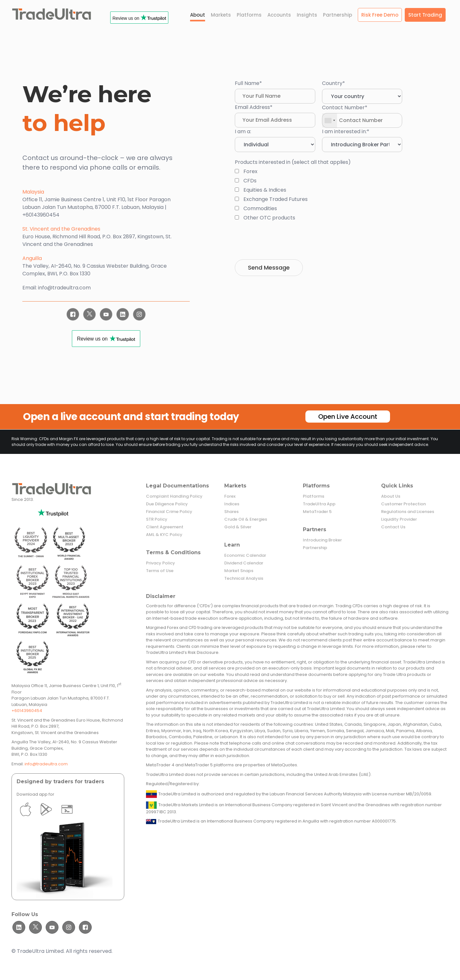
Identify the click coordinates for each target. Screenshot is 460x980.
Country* (333, 83)
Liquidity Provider (399, 519)
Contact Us (393, 527)
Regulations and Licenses (408, 512)
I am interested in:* (346, 131)
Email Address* (254, 107)
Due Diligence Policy (167, 504)
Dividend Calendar (244, 563)
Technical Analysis (244, 578)
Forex (230, 496)
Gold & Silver (238, 527)
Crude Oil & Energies (246, 519)
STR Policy (157, 519)
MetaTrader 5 (317, 512)
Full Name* (248, 83)
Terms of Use (160, 571)
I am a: (243, 131)
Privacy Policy (161, 563)
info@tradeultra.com (46, 764)
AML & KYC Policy (164, 535)
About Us (391, 496)
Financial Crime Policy (169, 512)
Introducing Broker (322, 540)
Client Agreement (165, 527)
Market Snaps (239, 571)
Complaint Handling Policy (174, 496)
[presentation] (283, 241)
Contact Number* (345, 107)
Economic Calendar (245, 555)
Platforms (314, 496)
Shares (231, 512)
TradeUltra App (319, 504)
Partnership (315, 548)
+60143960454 (27, 711)
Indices (232, 504)
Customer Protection (403, 504)
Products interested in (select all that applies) (293, 162)
